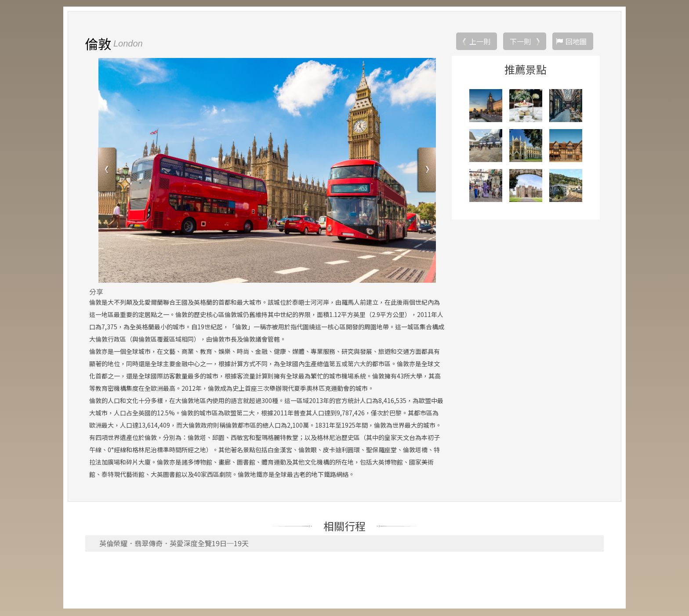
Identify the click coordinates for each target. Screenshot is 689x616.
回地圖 (576, 42)
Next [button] (426, 171)
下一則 (520, 42)
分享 (96, 292)
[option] (267, 171)
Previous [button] (108, 171)
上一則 (480, 42)
